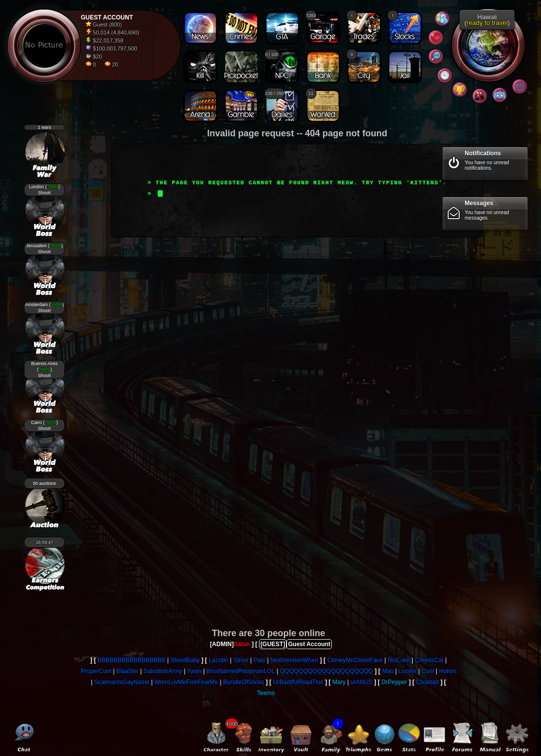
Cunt (427, 671)
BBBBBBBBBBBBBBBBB (132, 660)
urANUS (361, 682)
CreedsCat (429, 660)
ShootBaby (185, 660)
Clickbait (427, 682)
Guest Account (309, 644)
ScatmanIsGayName (122, 682)
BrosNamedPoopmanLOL (241, 671)
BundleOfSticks (244, 682)
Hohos (448, 671)
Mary (339, 682)
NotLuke (399, 660)
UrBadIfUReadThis (298, 682)
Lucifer (408, 671)
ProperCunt (96, 671)
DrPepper (394, 682)
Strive (241, 660)
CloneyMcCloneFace (355, 660)
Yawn (194, 671)
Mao (388, 671)
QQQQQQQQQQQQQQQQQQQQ (327, 671)
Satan (242, 644)
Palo (260, 660)
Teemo (266, 693)
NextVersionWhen (294, 660)
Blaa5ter (128, 671)
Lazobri (218, 660)
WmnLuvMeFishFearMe (186, 682)
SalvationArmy (162, 671)
